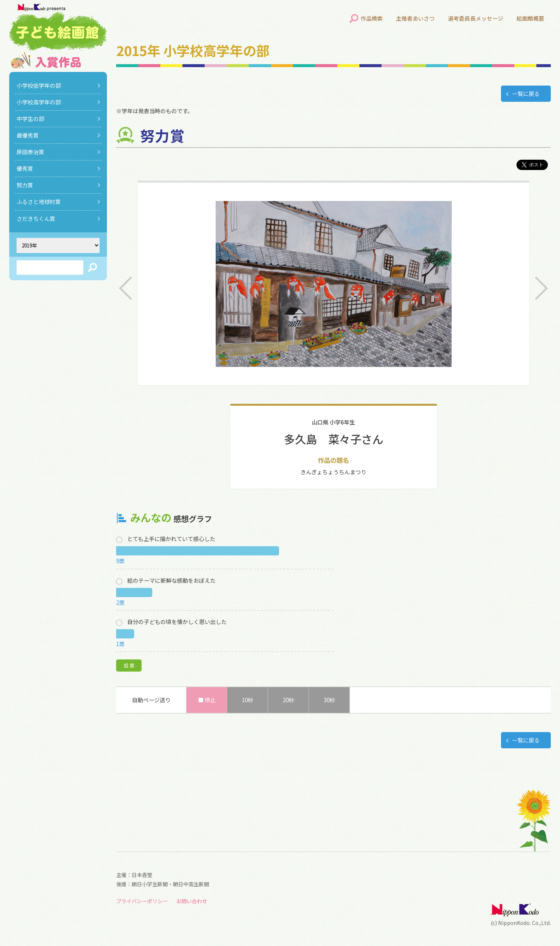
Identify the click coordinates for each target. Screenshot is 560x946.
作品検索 (372, 18)
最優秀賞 (28, 135)
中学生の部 (30, 119)
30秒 (329, 700)
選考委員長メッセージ (476, 18)
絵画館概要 (530, 18)
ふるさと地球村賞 (39, 202)
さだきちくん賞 (36, 219)
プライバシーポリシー (142, 901)
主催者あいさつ (415, 18)
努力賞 (25, 185)
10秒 (248, 700)
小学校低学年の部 (39, 85)
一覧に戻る (526, 93)
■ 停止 (207, 700)
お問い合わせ (192, 901)
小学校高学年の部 (39, 102)
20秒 (288, 700)
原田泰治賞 (30, 152)
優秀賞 (25, 168)
